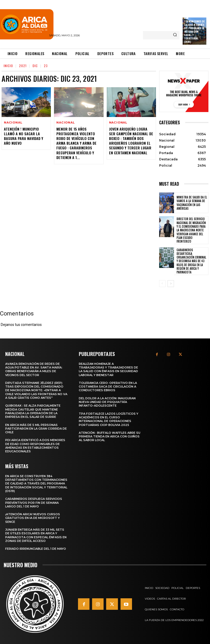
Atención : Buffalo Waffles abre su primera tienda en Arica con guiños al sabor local (110, 437)
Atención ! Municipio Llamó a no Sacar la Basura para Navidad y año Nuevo (23, 136)
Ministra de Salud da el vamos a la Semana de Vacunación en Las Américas (192, 203)
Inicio (8, 66)
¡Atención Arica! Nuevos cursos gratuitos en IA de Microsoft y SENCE (33, 518)
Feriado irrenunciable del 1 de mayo (36, 549)
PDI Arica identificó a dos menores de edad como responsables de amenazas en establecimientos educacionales (35, 446)
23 (46, 66)
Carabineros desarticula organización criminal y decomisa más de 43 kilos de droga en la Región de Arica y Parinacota (191, 261)
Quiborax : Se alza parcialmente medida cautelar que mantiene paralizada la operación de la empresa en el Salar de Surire (33, 411)
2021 (23, 66)
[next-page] (171, 284)
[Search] (175, 35)
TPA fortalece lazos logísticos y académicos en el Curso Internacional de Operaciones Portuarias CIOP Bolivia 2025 (109, 419)
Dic (35, 66)
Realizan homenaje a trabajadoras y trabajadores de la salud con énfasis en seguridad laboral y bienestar (108, 369)
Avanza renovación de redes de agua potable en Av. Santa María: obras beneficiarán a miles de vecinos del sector (34, 369)
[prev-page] (162, 284)
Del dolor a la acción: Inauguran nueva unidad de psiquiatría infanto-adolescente (107, 402)
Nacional (13, 123)
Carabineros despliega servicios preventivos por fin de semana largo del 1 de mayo (34, 503)
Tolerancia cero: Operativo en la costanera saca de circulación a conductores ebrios (108, 387)
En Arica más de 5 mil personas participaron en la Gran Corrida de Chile (36, 428)
